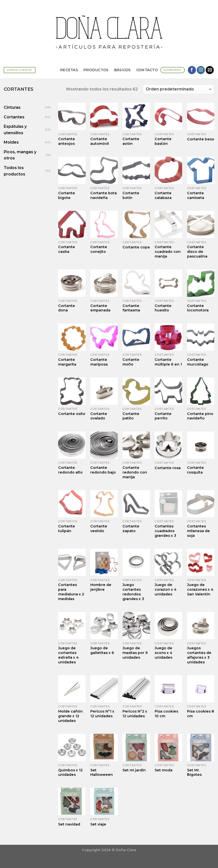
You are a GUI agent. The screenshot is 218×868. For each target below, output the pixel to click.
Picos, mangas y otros (20, 155)
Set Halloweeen (102, 772)
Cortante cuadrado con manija (168, 251)
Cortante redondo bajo (103, 470)
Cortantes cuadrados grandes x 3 (165, 531)
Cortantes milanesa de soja (198, 531)
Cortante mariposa (99, 362)
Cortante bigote (67, 195)
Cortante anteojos (67, 141)
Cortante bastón (163, 141)
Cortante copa (136, 247)
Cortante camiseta (196, 195)
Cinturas (12, 107)
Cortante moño (131, 362)
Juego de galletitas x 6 (102, 650)
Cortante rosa (168, 468)
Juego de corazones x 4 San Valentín (200, 589)
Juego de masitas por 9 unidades (135, 653)
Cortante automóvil (100, 141)
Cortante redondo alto (70, 470)
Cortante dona (67, 308)
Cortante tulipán (67, 529)
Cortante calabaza (163, 195)
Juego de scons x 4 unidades (163, 653)
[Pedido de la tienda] (179, 89)
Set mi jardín (134, 770)
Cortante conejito (99, 249)
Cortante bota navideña (104, 195)
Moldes (11, 142)
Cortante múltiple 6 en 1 (168, 362)
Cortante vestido (99, 529)
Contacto (147, 70)
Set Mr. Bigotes (194, 772)
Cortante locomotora (198, 308)
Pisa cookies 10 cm (166, 714)
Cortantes (14, 117)
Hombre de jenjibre (101, 587)
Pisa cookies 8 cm (201, 714)
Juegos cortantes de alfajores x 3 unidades (199, 655)
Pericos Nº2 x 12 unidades (135, 714)
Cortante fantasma (131, 308)
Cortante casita (67, 249)
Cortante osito (72, 414)
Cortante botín (131, 195)
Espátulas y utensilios (15, 130)
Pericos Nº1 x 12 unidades (102, 714)
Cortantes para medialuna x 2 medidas (71, 592)
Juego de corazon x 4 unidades (166, 589)
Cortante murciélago (198, 362)
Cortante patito (131, 416)
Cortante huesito (163, 308)
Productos (96, 70)
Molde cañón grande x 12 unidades (70, 716)
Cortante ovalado (99, 416)
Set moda (164, 770)
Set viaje (98, 824)
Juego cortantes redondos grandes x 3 (133, 592)
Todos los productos (14, 171)
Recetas (69, 70)
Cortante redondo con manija (135, 472)
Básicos (122, 70)
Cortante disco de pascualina (197, 251)
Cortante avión (131, 141)
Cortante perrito (163, 416)
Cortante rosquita (195, 470)
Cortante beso (201, 139)
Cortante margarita (67, 362)
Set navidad (69, 824)
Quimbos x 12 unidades (70, 772)
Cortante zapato (131, 529)
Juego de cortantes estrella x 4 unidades (68, 655)
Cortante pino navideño (200, 416)
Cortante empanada (100, 308)
